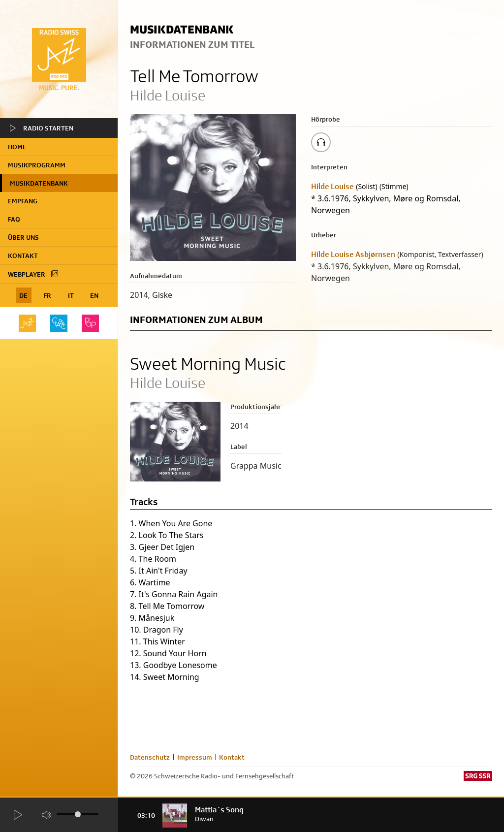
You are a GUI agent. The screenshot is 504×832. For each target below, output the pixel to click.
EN (94, 295)
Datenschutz (150, 757)
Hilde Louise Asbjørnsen (353, 254)
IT (71, 295)
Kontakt (23, 256)
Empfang (23, 201)
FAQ (14, 219)
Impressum (195, 757)
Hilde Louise (332, 186)
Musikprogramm (37, 165)
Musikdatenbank (39, 183)
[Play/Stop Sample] (321, 142)
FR (47, 295)
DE (23, 295)
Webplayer (33, 274)
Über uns (23, 237)
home (17, 147)
